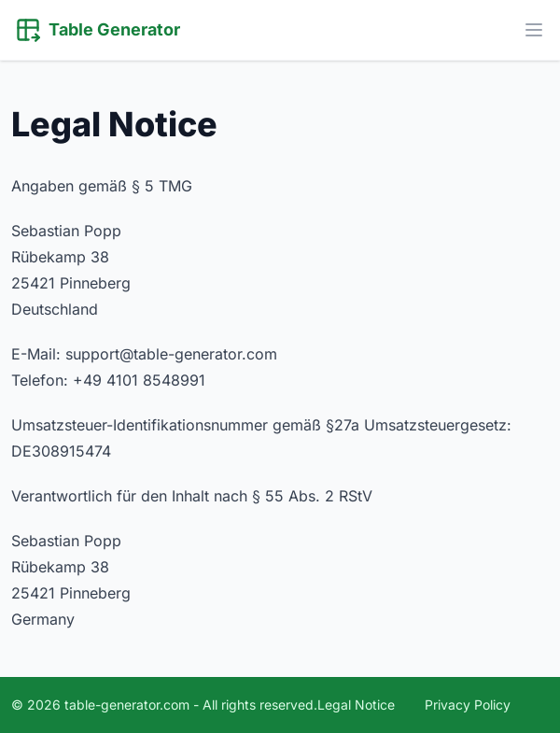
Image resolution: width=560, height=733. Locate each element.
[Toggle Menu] (534, 30)
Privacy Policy (468, 705)
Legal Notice (356, 705)
